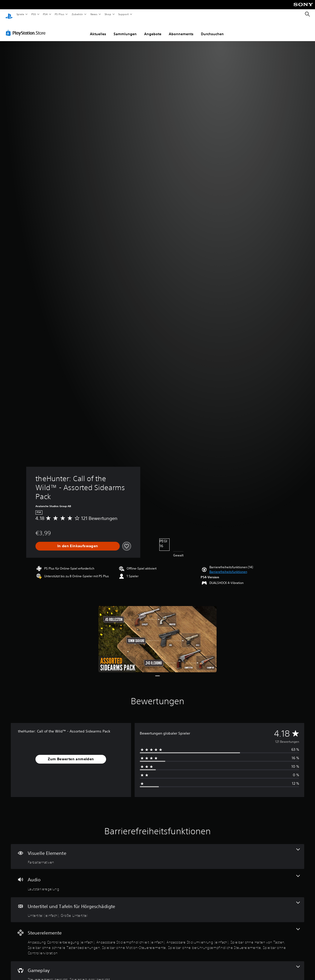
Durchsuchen (212, 29)
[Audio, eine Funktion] (157, 878)
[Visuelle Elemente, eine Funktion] (157, 852)
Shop (108, 14)
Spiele (20, 14)
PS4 (45, 14)
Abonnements (181, 29)
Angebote (153, 29)
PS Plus (60, 14)
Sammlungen (125, 29)
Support (123, 14)
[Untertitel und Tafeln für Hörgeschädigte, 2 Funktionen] (157, 905)
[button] (228, 567)
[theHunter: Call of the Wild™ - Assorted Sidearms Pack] (157, 634)
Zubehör (77, 14)
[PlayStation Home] (9, 14)
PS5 (34, 14)
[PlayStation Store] (27, 28)
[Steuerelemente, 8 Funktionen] (157, 937)
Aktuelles (98, 29)
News (94, 14)
